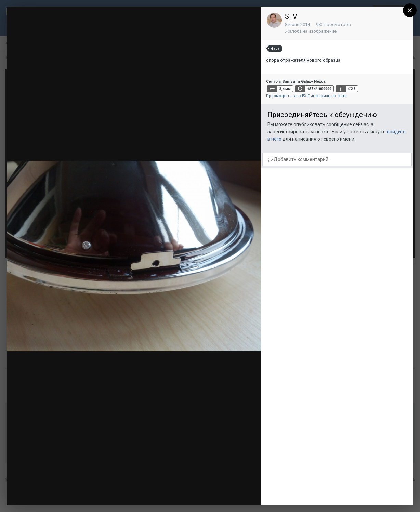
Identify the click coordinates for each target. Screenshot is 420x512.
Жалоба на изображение (311, 31)
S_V (291, 16)
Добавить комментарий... (300, 159)
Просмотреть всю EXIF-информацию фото (306, 96)
